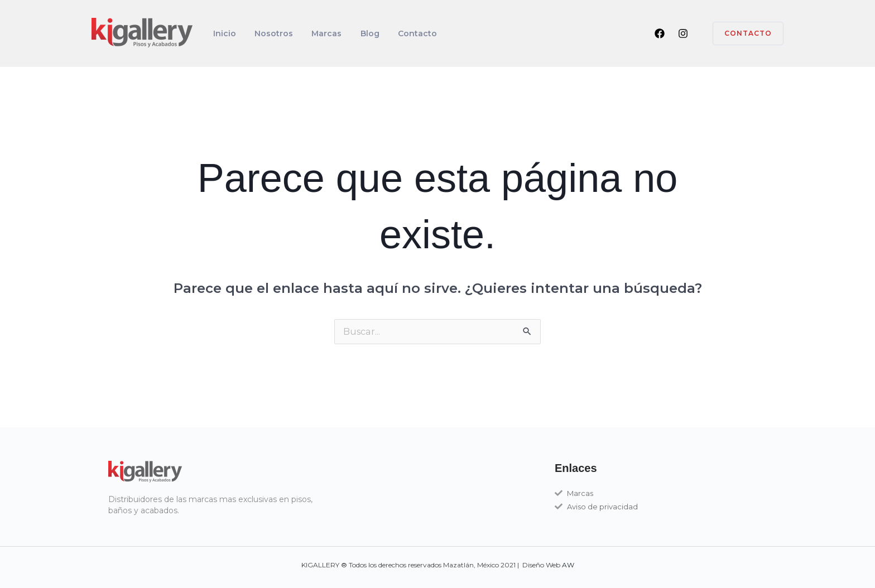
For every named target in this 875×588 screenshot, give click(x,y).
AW (568, 565)
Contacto (394, 33)
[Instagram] (683, 33)
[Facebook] (660, 33)
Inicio (222, 33)
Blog (352, 33)
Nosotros (266, 33)
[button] (741, 33)
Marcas (314, 33)
